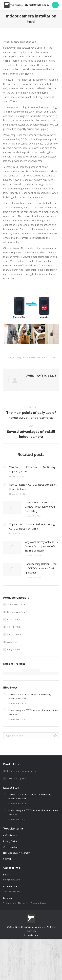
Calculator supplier (17, 778)
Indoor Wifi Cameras (17, 604)
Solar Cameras (15, 634)
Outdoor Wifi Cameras (18, 612)
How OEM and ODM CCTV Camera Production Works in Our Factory (40, 507)
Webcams (12, 642)
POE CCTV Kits (14, 627)
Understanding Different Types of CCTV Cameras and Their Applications (41, 568)
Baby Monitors (14, 649)
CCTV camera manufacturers (21, 771)
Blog (19, 357)
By (31, 357)
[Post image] (5, 467)
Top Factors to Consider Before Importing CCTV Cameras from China (32, 526)
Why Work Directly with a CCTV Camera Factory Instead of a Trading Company (41, 546)
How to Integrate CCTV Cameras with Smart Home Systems (33, 487)
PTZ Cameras (14, 619)
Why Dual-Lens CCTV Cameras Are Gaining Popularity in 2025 (32, 469)
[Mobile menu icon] (55, 5)
